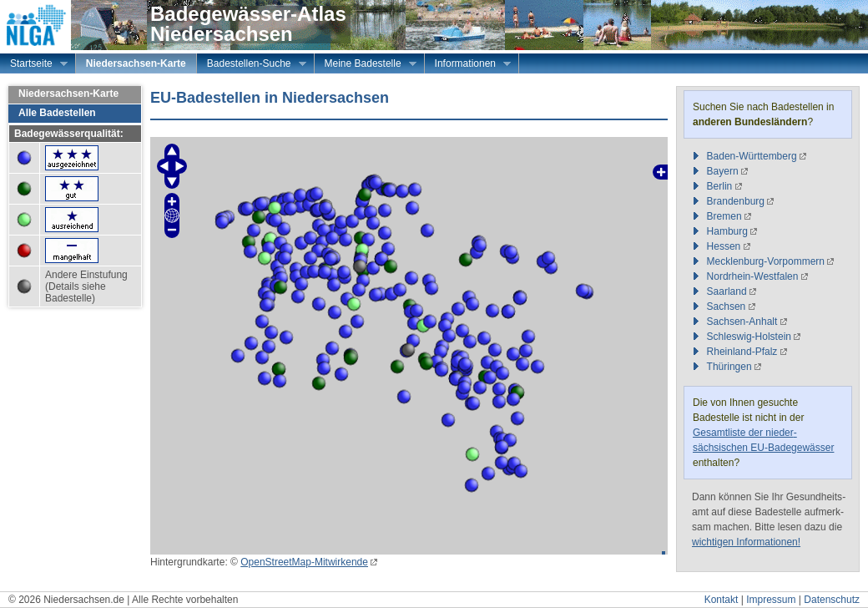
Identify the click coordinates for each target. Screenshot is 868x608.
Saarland (727, 291)
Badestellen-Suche (252, 65)
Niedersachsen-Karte (136, 63)
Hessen (724, 246)
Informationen (468, 65)
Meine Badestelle (366, 65)
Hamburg (727, 231)
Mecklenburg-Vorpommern (766, 261)
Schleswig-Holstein (749, 337)
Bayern (723, 171)
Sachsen (727, 307)
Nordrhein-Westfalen (753, 276)
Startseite (34, 65)
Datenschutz (832, 600)
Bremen (724, 216)
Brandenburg (736, 201)
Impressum (771, 600)
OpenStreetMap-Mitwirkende (304, 562)
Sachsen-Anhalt (742, 322)
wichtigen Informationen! (746, 542)
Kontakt (722, 600)
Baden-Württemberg (752, 156)
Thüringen (729, 367)
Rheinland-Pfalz (742, 352)
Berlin (720, 186)
